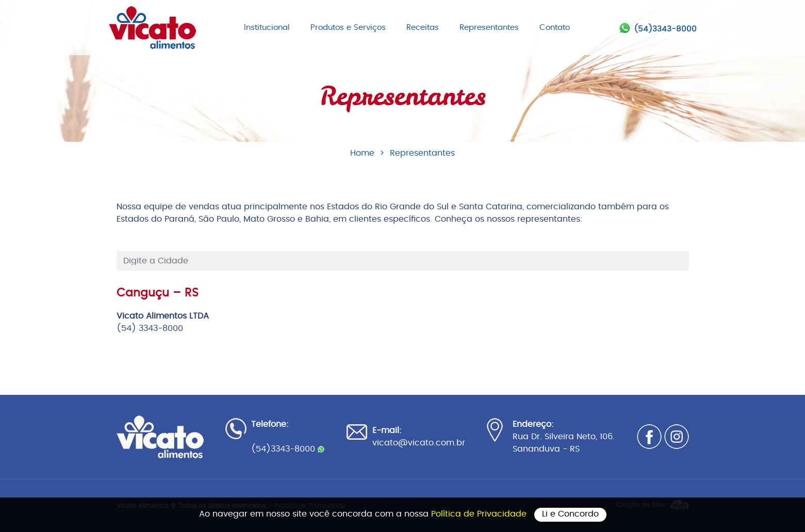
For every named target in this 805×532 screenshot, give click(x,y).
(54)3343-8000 (665, 29)
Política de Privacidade (480, 514)
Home (362, 153)
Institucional (267, 28)
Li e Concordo (570, 514)
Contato (555, 28)
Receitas (423, 28)
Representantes (489, 28)
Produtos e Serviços (348, 28)
